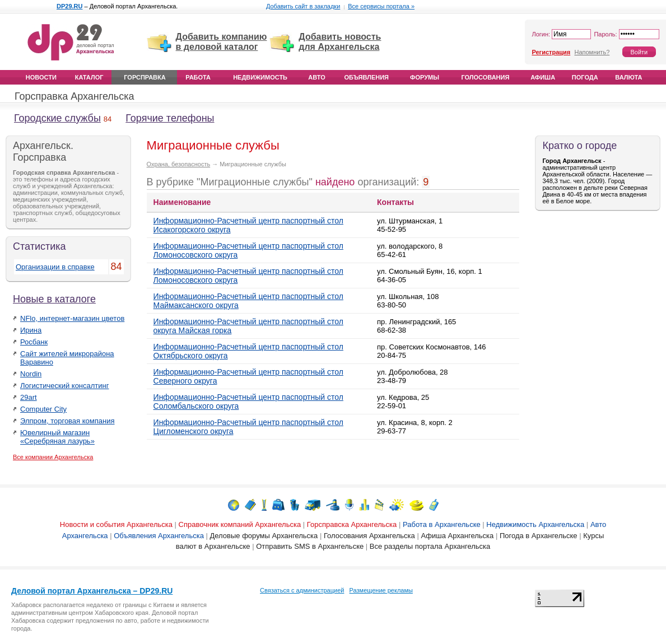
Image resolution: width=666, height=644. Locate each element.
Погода (585, 77)
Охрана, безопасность (179, 164)
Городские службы (57, 118)
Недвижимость (260, 77)
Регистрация (551, 52)
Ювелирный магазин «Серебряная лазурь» (57, 437)
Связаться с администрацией (302, 590)
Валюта (628, 77)
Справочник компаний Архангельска (240, 524)
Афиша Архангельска (457, 536)
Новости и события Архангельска (116, 524)
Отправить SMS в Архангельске (310, 546)
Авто (316, 77)
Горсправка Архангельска (74, 96)
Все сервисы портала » (381, 6)
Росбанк (34, 342)
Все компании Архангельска (53, 457)
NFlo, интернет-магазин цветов (72, 318)
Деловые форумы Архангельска (264, 536)
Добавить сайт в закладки (303, 6)
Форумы (425, 77)
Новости (41, 77)
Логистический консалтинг (65, 386)
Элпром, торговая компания (67, 421)
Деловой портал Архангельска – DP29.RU (92, 591)
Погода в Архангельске (539, 536)
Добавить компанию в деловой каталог (222, 42)
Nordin (31, 374)
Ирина (31, 330)
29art (29, 397)
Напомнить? (592, 52)
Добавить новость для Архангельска (340, 42)
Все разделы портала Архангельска (430, 546)
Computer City (43, 409)
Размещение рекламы (381, 590)
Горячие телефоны (170, 118)
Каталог (89, 77)
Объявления (366, 77)
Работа (198, 77)
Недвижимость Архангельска (535, 524)
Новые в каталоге (54, 299)
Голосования (485, 77)
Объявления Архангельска (159, 536)
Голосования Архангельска (369, 536)
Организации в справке (55, 267)
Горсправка (145, 77)
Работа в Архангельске (442, 524)
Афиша (543, 77)
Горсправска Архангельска (352, 524)
